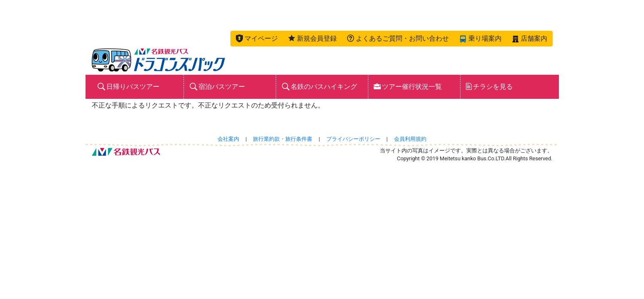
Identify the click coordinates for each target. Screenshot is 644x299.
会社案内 (228, 139)
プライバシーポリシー (353, 139)
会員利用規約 (410, 139)
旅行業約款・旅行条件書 (283, 139)
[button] (257, 39)
